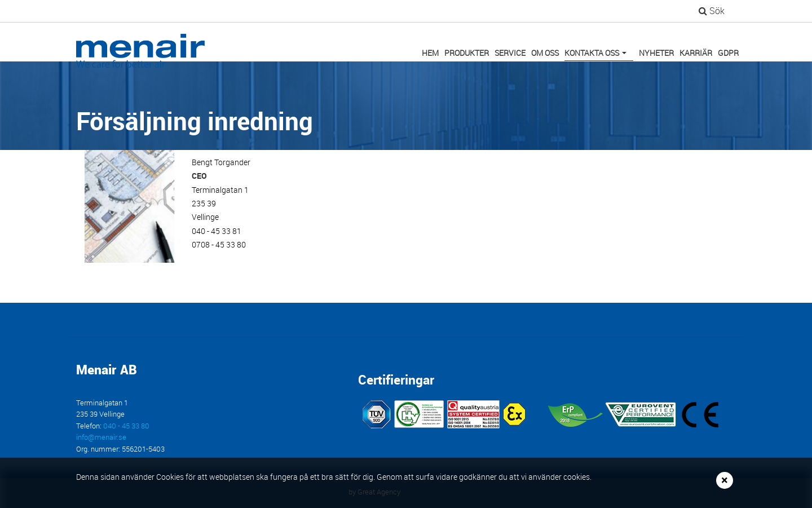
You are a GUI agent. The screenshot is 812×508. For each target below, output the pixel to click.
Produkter (467, 53)
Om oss (545, 53)
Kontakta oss (598, 54)
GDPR (728, 53)
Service (510, 53)
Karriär (696, 53)
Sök (712, 11)
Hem (430, 53)
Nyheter (656, 53)
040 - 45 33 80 (126, 426)
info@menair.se (101, 437)
